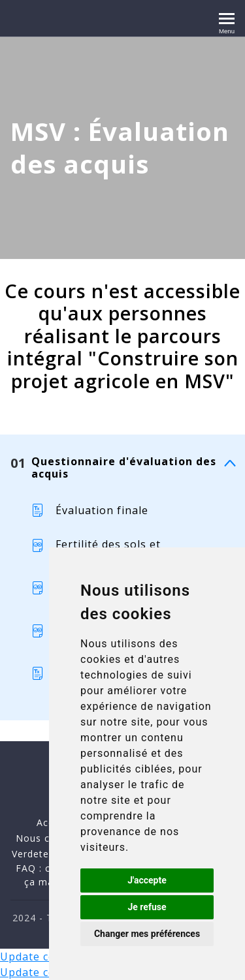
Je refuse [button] (147, 907)
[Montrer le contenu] (229, 464)
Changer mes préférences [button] (147, 934)
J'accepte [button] (147, 880)
